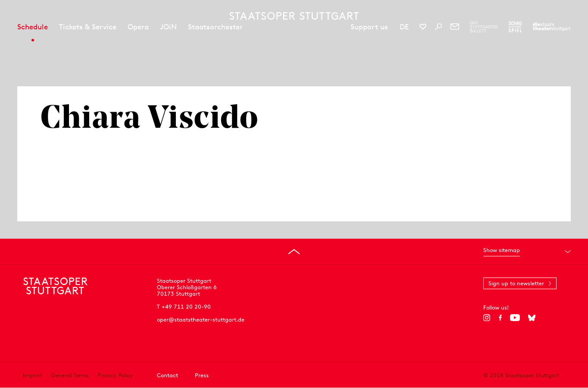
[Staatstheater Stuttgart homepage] (294, 16)
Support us (369, 27)
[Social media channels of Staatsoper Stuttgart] (423, 27)
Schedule (33, 27)
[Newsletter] (455, 27)
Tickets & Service (88, 27)
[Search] (438, 27)
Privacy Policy (115, 375)
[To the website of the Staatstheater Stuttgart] (552, 27)
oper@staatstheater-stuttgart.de (201, 320)
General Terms (70, 375)
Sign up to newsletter (516, 283)
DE (404, 27)
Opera (138, 27)
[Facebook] (500, 318)
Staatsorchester (215, 27)
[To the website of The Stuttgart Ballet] (484, 27)
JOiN (168, 27)
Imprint (33, 375)
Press (202, 375)
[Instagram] (487, 318)
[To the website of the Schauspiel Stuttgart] (515, 27)
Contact (167, 375)
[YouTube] (515, 318)
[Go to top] (294, 252)
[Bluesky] (532, 318)
